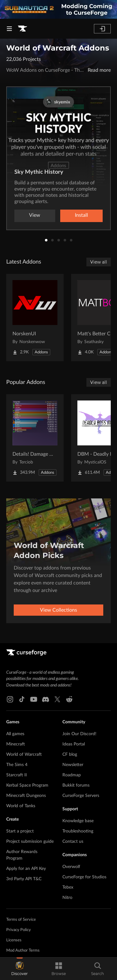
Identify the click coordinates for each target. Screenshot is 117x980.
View (35, 215)
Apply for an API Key (26, 869)
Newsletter (73, 765)
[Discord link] (46, 699)
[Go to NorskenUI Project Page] (35, 318)
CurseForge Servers (81, 796)
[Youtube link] (34, 699)
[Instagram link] (10, 699)
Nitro (67, 898)
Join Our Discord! (79, 734)
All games (15, 734)
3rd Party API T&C (24, 879)
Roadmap (72, 775)
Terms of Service (21, 920)
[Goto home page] (22, 29)
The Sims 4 (17, 765)
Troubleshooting (78, 831)
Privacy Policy (19, 930)
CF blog (70, 754)
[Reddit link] (69, 699)
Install (81, 215)
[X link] (57, 699)
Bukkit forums (76, 785)
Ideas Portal (74, 744)
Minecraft (16, 744)
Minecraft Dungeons (26, 796)
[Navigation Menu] (9, 29)
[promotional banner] (58, 9)
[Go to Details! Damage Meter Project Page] (35, 438)
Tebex (68, 887)
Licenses (14, 940)
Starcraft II (17, 775)
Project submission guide (30, 842)
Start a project (20, 831)
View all (99, 262)
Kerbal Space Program (27, 785)
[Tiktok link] (22, 699)
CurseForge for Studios (84, 877)
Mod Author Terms (23, 951)
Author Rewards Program (22, 855)
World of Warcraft (24, 754)
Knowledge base (78, 821)
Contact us (73, 842)
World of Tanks (21, 806)
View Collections (58, 610)
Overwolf (71, 867)
